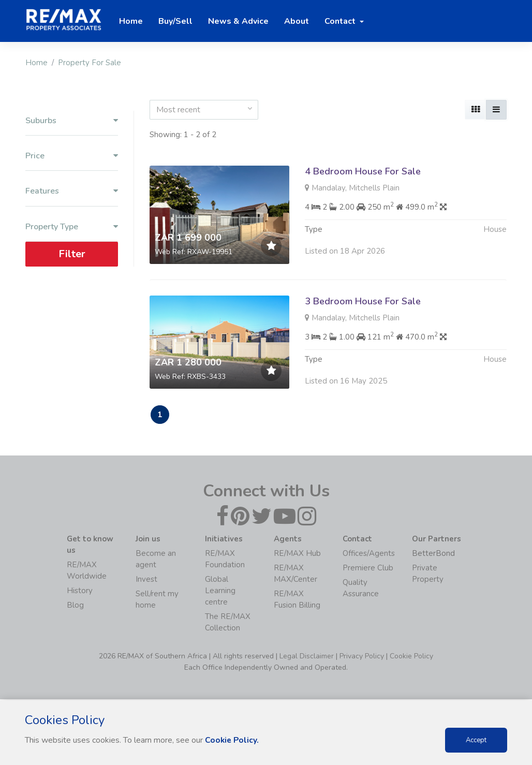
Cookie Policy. (233, 740)
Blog (75, 606)
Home (36, 63)
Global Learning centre (220, 592)
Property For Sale (90, 63)
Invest (146, 580)
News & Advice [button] (238, 21)
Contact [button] (341, 21)
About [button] (297, 21)
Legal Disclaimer (307, 657)
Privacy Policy (362, 657)
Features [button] (72, 191)
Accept (476, 740)
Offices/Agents (369, 554)
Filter (72, 254)
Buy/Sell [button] (175, 21)
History (80, 592)
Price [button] (72, 156)
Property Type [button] (72, 227)
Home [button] (131, 21)
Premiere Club (368, 569)
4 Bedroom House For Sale (363, 171)
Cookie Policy (411, 657)
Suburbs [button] (72, 121)
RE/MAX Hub (297, 554)
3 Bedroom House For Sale (363, 301)
